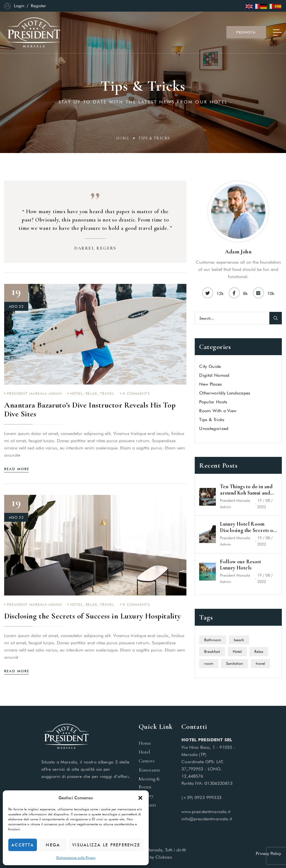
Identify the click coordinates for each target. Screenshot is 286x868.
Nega (53, 845)
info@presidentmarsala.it (207, 819)
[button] (140, 798)
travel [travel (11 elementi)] (260, 663)
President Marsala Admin (34, 393)
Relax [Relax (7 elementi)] (259, 651)
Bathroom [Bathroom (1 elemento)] (213, 640)
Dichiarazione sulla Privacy (76, 858)
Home (123, 139)
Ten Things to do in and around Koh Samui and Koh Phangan (246, 490)
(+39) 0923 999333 (201, 797)
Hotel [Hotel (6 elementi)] (237, 651)
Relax (92, 393)
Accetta (23, 845)
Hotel (77, 393)
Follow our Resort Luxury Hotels (241, 565)
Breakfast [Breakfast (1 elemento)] (212, 651)
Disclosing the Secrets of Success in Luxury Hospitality (93, 616)
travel (107, 393)
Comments (136, 393)
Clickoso (164, 857)
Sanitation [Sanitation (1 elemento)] (235, 663)
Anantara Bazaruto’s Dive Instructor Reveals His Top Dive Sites (90, 409)
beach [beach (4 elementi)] (239, 640)
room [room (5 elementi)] (209, 663)
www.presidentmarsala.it (206, 812)
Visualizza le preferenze (106, 845)
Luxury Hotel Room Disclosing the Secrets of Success (247, 527)
